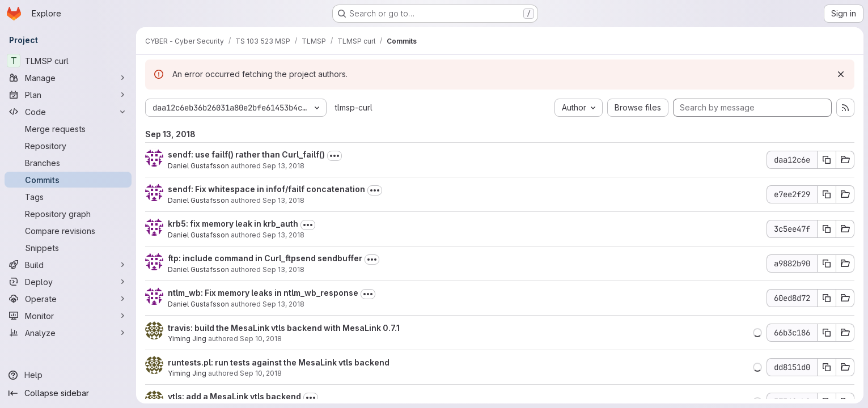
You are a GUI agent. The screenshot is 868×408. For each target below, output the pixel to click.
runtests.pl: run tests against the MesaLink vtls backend (279, 362)
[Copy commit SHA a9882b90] (827, 263)
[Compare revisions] (68, 231)
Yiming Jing (187, 339)
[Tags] (68, 197)
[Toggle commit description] (335, 156)
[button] (757, 333)
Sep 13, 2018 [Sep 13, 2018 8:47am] (283, 200)
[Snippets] (68, 248)
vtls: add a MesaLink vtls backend (234, 396)
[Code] (68, 112)
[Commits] (68, 180)
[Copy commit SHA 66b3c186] (827, 333)
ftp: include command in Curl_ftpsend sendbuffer (265, 258)
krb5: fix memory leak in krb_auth (233, 224)
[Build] (68, 265)
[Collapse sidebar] (68, 393)
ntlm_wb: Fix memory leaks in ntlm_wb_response (263, 293)
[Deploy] (68, 282)
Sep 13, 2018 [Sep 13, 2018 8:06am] (283, 304)
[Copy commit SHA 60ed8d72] (827, 298)
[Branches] (68, 163)
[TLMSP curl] (68, 61)
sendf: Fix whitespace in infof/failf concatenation (266, 189)
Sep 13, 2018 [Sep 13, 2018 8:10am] (283, 235)
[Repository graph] (68, 214)
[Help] (68, 375)
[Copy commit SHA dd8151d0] (827, 367)
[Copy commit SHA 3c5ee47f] (827, 229)
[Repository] (68, 146)
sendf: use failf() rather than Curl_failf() (246, 154)
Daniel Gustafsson (198, 166)
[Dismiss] (841, 74)
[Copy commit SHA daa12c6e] (827, 160)
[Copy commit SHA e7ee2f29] (827, 194)
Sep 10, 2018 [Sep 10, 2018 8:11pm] (261, 339)
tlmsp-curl (354, 107)
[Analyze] (68, 333)
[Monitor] (68, 316)
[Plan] (68, 95)
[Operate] (68, 299)
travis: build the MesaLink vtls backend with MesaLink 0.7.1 (284, 328)
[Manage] (68, 78)
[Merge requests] (68, 129)
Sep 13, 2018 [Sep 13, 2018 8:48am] (283, 166)
